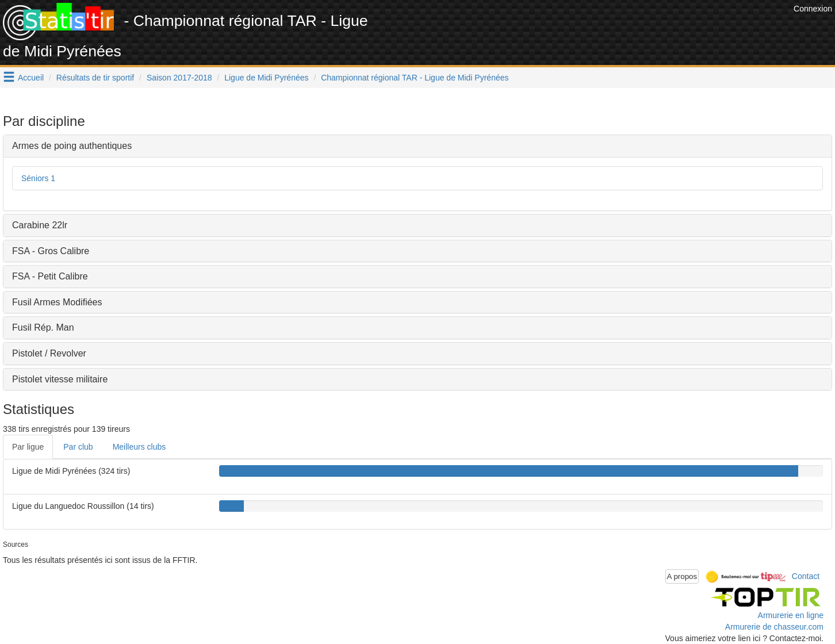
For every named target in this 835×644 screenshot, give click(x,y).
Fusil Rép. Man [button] (43, 327)
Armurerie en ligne (791, 615)
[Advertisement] (581, 29)
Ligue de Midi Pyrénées (266, 78)
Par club (78, 447)
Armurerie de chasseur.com (774, 627)
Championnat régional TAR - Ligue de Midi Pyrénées (415, 78)
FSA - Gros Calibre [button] (51, 251)
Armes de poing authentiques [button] (72, 146)
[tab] (417, 146)
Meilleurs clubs (139, 447)
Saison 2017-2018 (179, 78)
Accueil (31, 78)
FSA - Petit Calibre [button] (50, 276)
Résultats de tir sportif (95, 78)
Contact (806, 576)
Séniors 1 (38, 178)
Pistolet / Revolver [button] (49, 353)
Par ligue (28, 447)
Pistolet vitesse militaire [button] (60, 379)
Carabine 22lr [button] (40, 225)
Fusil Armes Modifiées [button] (57, 302)
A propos (682, 576)
